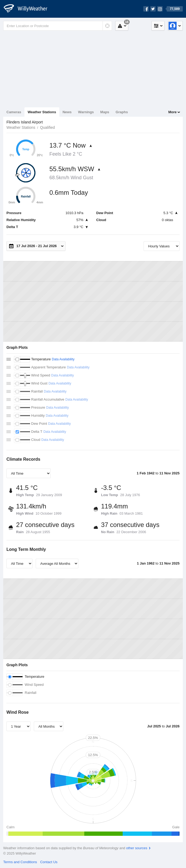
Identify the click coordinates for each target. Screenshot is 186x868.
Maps (105, 112)
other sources (137, 848)
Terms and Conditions (20, 862)
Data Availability (63, 359)
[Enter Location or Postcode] (58, 26)
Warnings (86, 112)
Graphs (122, 112)
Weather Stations (42, 112)
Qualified (47, 127)
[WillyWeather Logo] (28, 9)
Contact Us (49, 862)
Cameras (14, 112)
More (172, 112)
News (67, 112)
